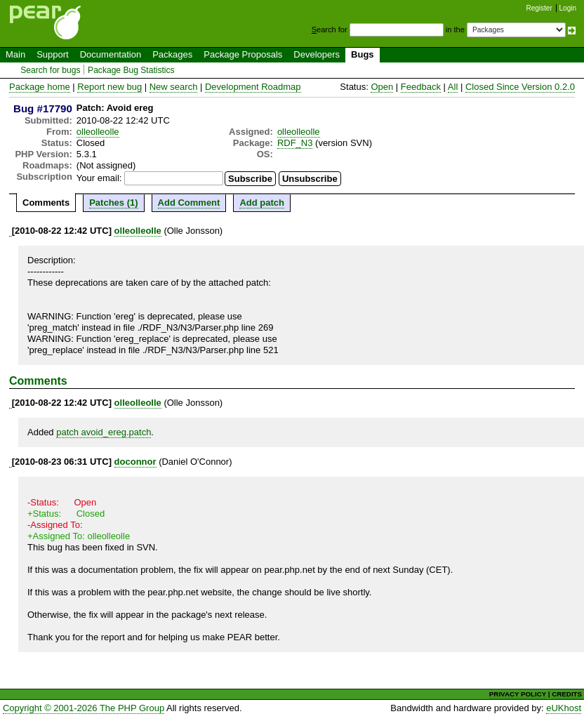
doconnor (135, 462)
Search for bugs (50, 70)
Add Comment (189, 203)
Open (382, 87)
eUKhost (564, 708)
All (453, 87)
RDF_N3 (295, 143)
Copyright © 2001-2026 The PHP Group (84, 708)
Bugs (363, 54)
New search (174, 87)
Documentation (111, 54)
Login (568, 8)
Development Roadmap (253, 87)
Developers (317, 54)
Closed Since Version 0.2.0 (520, 87)
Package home (40, 87)
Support (53, 54)
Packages (172, 54)
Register (539, 8)
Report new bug (109, 87)
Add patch (262, 203)
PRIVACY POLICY (518, 694)
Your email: (99, 178)
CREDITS (567, 694)
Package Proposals (243, 54)
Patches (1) (113, 203)
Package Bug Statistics (131, 70)
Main (15, 54)
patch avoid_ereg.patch (104, 432)
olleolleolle (98, 132)
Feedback (421, 87)
